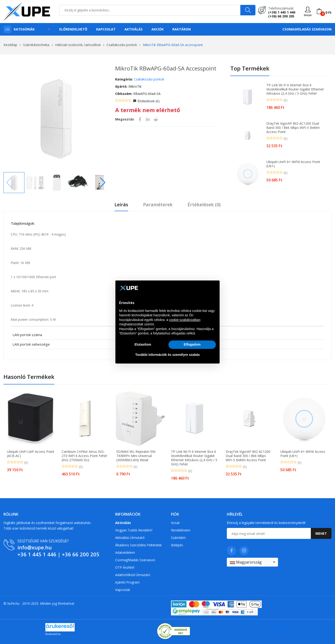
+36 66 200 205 (81, 554)
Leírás (121, 205)
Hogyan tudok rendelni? (134, 530)
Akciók (157, 29)
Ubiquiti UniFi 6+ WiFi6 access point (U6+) (293, 164)
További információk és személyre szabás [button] (167, 355)
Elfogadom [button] (192, 344)
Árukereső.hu (53, 634)
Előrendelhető (73, 29)
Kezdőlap (10, 45)
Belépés (177, 545)
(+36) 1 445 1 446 (282, 12)
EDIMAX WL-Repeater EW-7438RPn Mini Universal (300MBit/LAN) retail (136, 456)
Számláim (178, 538)
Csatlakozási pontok (122, 45)
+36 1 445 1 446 (37, 554)
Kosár (175, 523)
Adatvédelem (125, 552)
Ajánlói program (127, 582)
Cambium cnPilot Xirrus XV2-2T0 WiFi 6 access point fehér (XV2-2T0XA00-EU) (84, 456)
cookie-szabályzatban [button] (185, 320)
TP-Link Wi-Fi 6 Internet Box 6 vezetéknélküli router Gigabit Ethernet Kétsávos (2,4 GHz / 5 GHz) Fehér (295, 89)
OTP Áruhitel (125, 567)
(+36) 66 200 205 (281, 16)
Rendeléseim (181, 530)
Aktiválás (134, 29)
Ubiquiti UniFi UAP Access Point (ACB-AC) (31, 454)
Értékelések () (149, 101)
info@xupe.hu (35, 547)
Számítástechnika (36, 45)
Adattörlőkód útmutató (133, 575)
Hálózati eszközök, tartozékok (78, 45)
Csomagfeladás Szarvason (307, 29)
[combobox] (252, 562)
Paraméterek (158, 205)
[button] (103, 183)
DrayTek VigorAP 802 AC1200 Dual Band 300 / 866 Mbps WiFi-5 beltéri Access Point (293, 128)
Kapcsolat (106, 29)
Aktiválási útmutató (130, 538)
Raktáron (182, 29)
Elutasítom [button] (143, 344)
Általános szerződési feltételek (138, 545)
